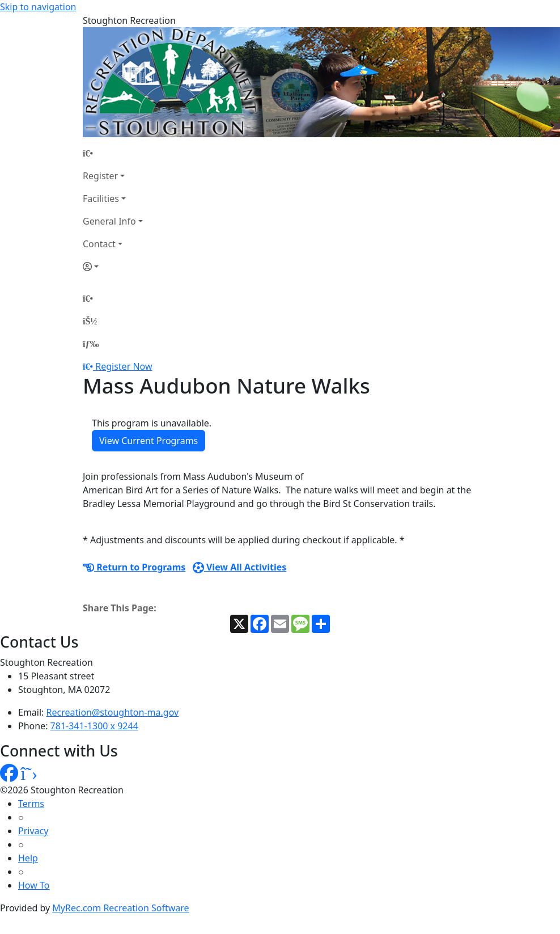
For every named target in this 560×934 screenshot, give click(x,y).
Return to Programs (134, 567)
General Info (109, 221)
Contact (99, 244)
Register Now (124, 366)
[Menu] (91, 344)
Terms (31, 804)
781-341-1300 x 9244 (94, 726)
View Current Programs (149, 441)
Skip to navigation (38, 7)
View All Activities (240, 567)
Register (100, 176)
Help (28, 858)
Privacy (33, 831)
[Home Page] (113, 153)
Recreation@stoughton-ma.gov (113, 712)
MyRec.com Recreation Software (120, 908)
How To (34, 885)
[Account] (113, 267)
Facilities (101, 198)
